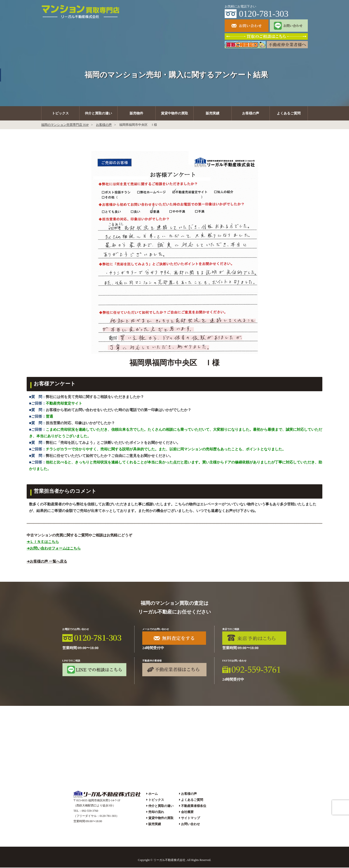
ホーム (153, 794)
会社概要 (187, 812)
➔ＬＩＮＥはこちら (43, 542)
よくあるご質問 (289, 114)
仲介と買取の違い (98, 114)
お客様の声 (251, 114)
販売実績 (213, 114)
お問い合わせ (190, 824)
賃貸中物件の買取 (174, 114)
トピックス (60, 114)
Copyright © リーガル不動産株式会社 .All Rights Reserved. (174, 860)
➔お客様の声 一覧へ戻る (47, 562)
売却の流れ (156, 812)
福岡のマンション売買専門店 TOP (65, 125)
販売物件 (136, 114)
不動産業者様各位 (194, 806)
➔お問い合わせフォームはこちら (54, 549)
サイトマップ (190, 818)
